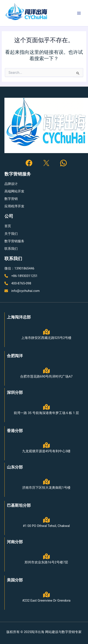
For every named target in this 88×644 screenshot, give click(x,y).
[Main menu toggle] (79, 13)
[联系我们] (11, 249)
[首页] (8, 226)
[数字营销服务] (14, 241)
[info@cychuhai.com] (22, 291)
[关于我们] (11, 234)
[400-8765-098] (18, 283)
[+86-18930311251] (21, 276)
